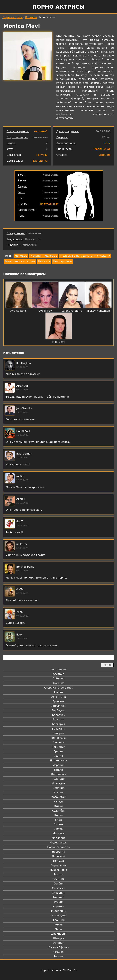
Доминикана (58, 761)
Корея (58, 815)
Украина (58, 906)
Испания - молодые (44, 256)
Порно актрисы (58, 7)
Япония (59, 956)
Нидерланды (59, 843)
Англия (58, 692)
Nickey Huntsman (98, 311)
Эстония (59, 943)
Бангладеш (58, 706)
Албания (58, 679)
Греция (58, 751)
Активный (41, 131)
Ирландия (59, 779)
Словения (58, 893)
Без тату (44, 261)
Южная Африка (58, 947)
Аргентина (59, 697)
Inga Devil (58, 342)
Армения (59, 701)
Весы (107, 143)
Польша (59, 861)
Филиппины (58, 911)
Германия (58, 747)
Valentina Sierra (72, 311)
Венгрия (59, 733)
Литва (58, 829)
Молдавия (58, 838)
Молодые (21, 256)
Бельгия (58, 720)
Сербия (58, 884)
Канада (58, 802)
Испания (31, 17)
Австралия (58, 669)
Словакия (58, 888)
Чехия (58, 925)
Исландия (58, 783)
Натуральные (49, 204)
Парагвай (59, 856)
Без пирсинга (63, 261)
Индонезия (58, 774)
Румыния (58, 879)
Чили (59, 929)
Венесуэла (58, 738)
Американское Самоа (58, 688)
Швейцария (59, 934)
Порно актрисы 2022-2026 (58, 970)
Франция (58, 920)
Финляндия (58, 915)
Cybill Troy (45, 311)
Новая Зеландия (58, 847)
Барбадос (58, 710)
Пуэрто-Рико (58, 870)
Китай (58, 806)
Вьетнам (59, 742)
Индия (59, 770)
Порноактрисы (12, 17)
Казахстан (58, 797)
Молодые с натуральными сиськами (85, 256)
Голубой (42, 155)
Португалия (58, 865)
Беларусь (58, 715)
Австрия (58, 674)
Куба (58, 820)
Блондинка (40, 161)
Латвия (58, 824)
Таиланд (59, 897)
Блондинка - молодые (20, 261)
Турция (58, 902)
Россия (58, 874)
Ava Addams (19, 311)
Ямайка (58, 952)
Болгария (58, 724)
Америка (58, 683)
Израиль (58, 765)
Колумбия (58, 811)
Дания (58, 756)
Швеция (58, 938)
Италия (58, 792)
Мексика (59, 833)
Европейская (102, 149)
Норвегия (59, 852)
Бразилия (58, 729)
